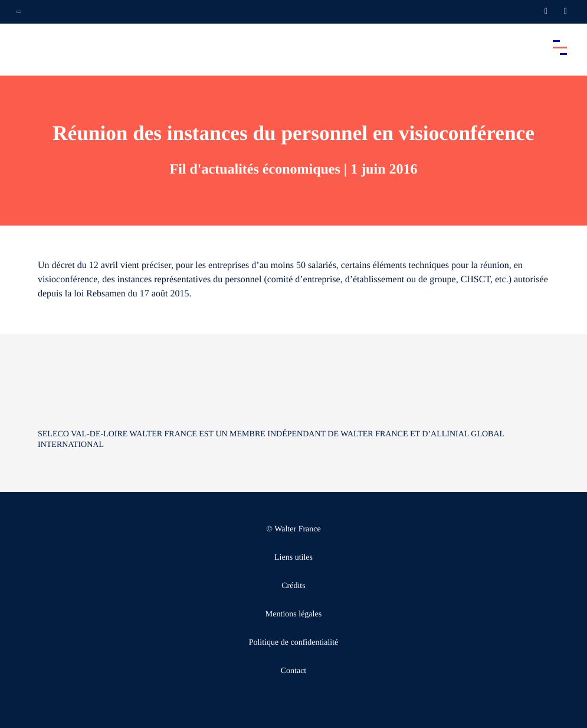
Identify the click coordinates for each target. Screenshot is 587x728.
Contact (294, 671)
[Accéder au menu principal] (560, 47)
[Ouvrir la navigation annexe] (19, 12)
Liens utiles (293, 558)
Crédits (293, 586)
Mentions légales (293, 614)
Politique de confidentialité (294, 643)
